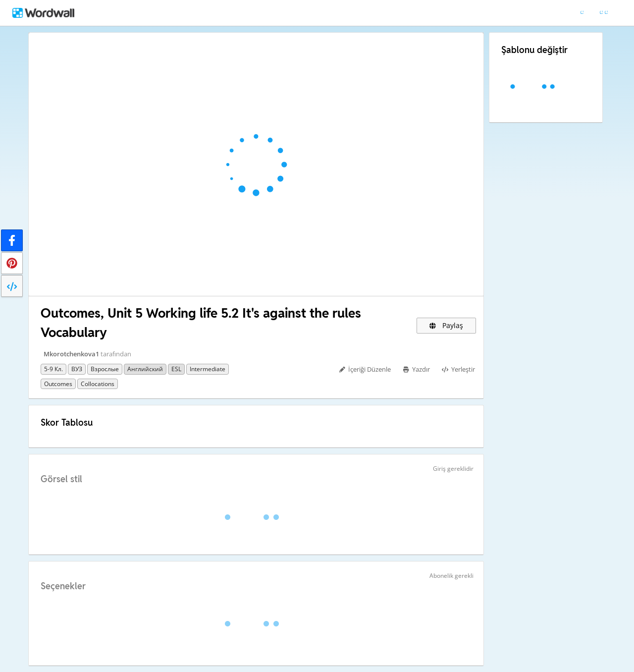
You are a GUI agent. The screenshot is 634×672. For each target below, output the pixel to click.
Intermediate (208, 369)
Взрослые (105, 369)
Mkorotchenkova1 (71, 354)
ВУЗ (77, 369)
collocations (98, 384)
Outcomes (58, 384)
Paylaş (446, 325)
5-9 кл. (53, 369)
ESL (176, 369)
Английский (145, 369)
